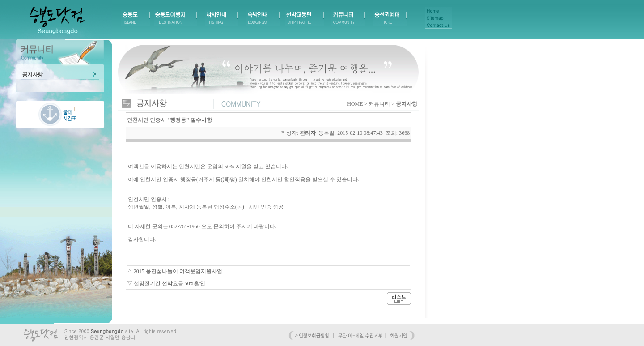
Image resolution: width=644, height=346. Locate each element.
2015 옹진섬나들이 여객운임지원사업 (178, 271)
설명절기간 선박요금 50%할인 (169, 283)
